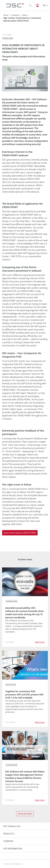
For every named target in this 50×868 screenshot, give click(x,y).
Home (6, 15)
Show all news (25, 814)
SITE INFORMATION (13, 849)
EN (44, 5)
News (25, 15)
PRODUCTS (9, 834)
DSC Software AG (12, 826)
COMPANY (8, 841)
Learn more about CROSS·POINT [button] (20, 533)
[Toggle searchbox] (31, 5)
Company (15, 15)
